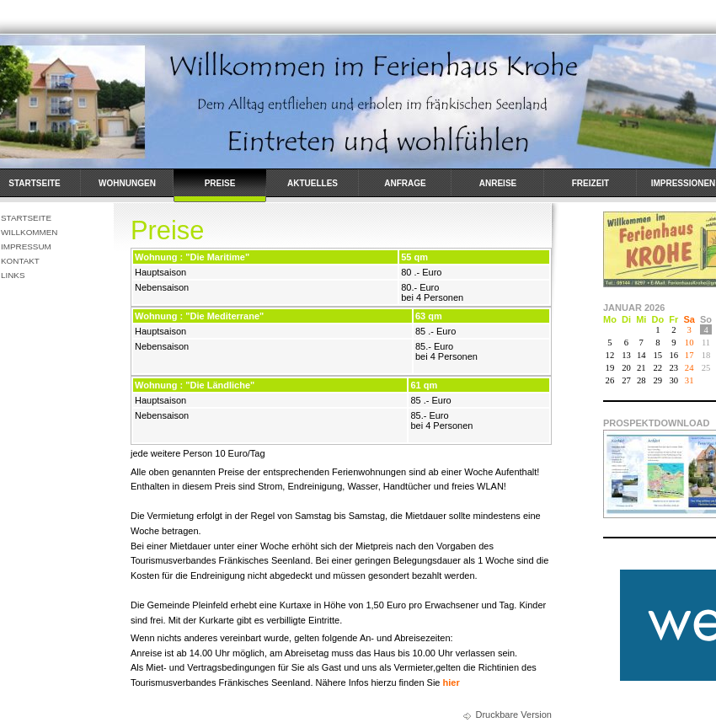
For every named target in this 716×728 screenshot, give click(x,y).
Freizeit (590, 183)
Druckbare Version (514, 715)
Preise (220, 183)
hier (452, 682)
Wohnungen (127, 183)
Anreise (498, 183)
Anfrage (405, 183)
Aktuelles (313, 183)
